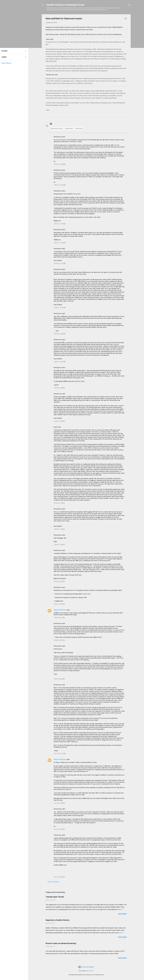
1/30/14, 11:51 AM (60, 264)
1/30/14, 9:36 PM (59, 679)
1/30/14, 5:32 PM (59, 582)
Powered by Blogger (86, 967)
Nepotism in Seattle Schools (58, 920)
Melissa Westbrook (60, 610)
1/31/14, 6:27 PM (59, 877)
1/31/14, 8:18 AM (59, 803)
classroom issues (56, 128)
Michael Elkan (91, 971)
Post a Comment (53, 882)
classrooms (69, 128)
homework (79, 128)
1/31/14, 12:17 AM (60, 754)
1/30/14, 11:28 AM (60, 164)
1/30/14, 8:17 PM (59, 618)
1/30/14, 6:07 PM (59, 604)
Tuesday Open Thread (55, 897)
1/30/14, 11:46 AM (60, 243)
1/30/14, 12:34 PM (60, 334)
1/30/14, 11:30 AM (60, 185)
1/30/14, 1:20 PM (59, 421)
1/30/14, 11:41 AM (60, 224)
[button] (125, 19)
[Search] (129, 5)
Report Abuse (6, 63)
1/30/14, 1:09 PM (59, 388)
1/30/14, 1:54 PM (59, 529)
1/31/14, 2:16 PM (59, 829)
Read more (122, 914)
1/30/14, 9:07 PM (59, 640)
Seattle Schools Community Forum (65, 5)
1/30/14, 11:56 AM (60, 308)
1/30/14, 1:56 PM (59, 545)
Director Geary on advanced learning (61, 943)
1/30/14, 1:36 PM (59, 503)
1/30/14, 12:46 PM (60, 362)
